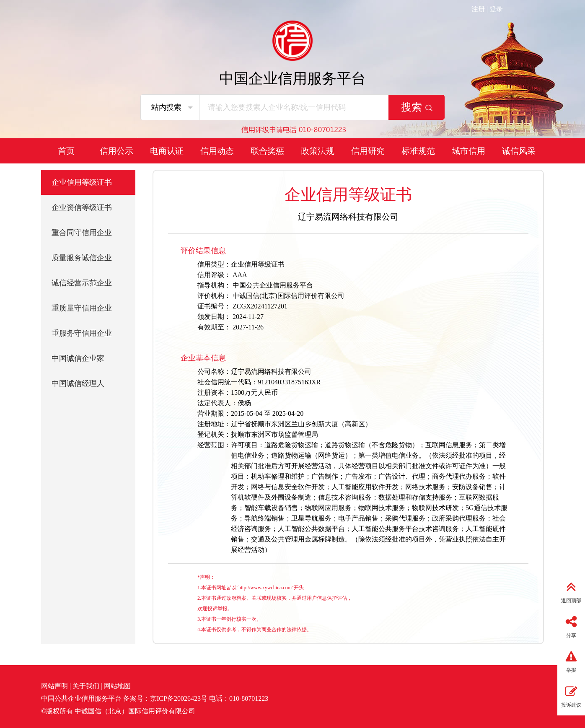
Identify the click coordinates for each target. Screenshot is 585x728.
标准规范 (418, 151)
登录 (496, 9)
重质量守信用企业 (82, 308)
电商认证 (167, 151)
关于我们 (86, 686)
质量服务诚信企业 (82, 258)
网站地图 (117, 686)
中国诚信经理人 (78, 383)
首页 (66, 151)
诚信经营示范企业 (82, 283)
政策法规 (318, 151)
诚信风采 (519, 151)
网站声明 (54, 686)
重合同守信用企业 (82, 233)
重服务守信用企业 (82, 333)
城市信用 (469, 151)
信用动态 (217, 151)
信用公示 (116, 151)
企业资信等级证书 (82, 207)
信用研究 (368, 151)
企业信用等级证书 (82, 182)
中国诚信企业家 (78, 358)
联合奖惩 (267, 151)
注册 (478, 9)
